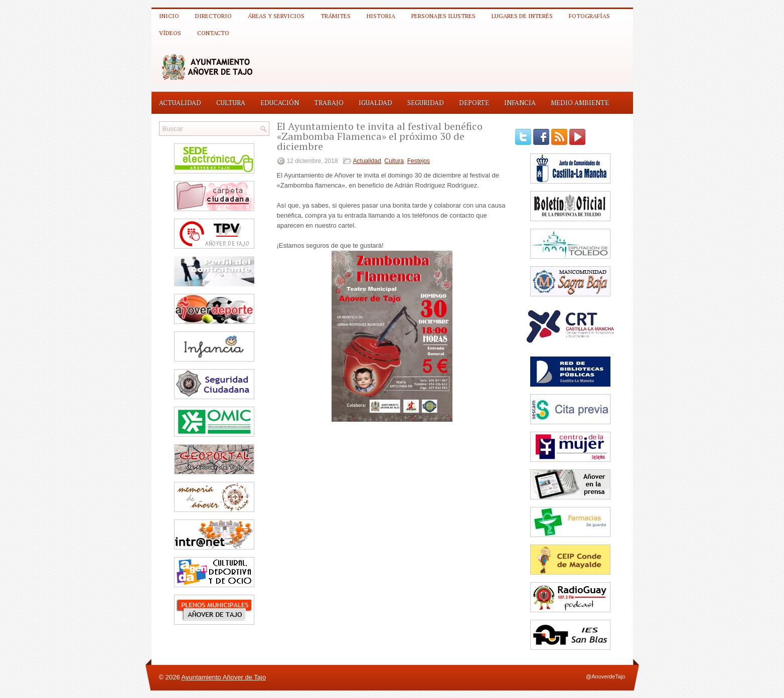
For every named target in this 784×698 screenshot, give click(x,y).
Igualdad (375, 103)
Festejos (419, 161)
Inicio (169, 16)
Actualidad (180, 103)
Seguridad (426, 103)
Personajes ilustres (443, 16)
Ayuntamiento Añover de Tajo (224, 677)
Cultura (231, 103)
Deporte (474, 103)
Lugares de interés (522, 16)
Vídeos (170, 33)
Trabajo (329, 103)
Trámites (336, 16)
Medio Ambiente (580, 103)
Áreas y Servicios (276, 16)
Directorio (213, 16)
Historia (381, 16)
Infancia (520, 103)
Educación (280, 103)
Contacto (213, 33)
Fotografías (589, 16)
